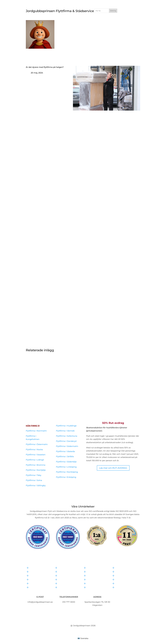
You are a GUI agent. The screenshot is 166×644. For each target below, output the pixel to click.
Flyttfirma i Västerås (65, 451)
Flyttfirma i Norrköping (67, 472)
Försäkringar (123, 571)
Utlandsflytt (65, 575)
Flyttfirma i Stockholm (81, 22)
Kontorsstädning (96, 571)
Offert (138, 25)
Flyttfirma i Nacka (34, 450)
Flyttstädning (94, 567)
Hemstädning (95, 579)
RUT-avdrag (122, 579)
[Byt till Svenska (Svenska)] (83, 638)
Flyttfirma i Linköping (66, 467)
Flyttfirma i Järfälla (65, 457)
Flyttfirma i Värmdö (65, 431)
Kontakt (35, 575)
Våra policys (122, 567)
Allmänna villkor (124, 587)
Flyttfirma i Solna (34, 480)
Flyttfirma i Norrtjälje (36, 470)
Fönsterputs (94, 575)
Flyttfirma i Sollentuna (67, 436)
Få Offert (129, 11)
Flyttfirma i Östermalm (37, 444)
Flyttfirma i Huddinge (66, 426)
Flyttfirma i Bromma (36, 465)
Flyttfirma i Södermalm (67, 446)
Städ (95, 22)
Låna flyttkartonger (69, 587)
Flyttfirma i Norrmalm (36, 431)
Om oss (120, 575)
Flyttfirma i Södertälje (66, 462)
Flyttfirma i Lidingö (35, 460)
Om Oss (128, 25)
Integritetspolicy (124, 583)
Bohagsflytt (65, 567)
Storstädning (94, 587)
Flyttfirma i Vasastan (36, 455)
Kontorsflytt (65, 571)
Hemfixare (105, 22)
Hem (68, 22)
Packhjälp (64, 579)
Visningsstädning (96, 583)
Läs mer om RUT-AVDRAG (113, 468)
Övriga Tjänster (120, 22)
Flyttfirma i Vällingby (36, 486)
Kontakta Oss (135, 22)
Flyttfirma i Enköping (66, 477)
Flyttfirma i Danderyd (66, 441)
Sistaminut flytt (67, 583)
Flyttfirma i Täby (34, 475)
